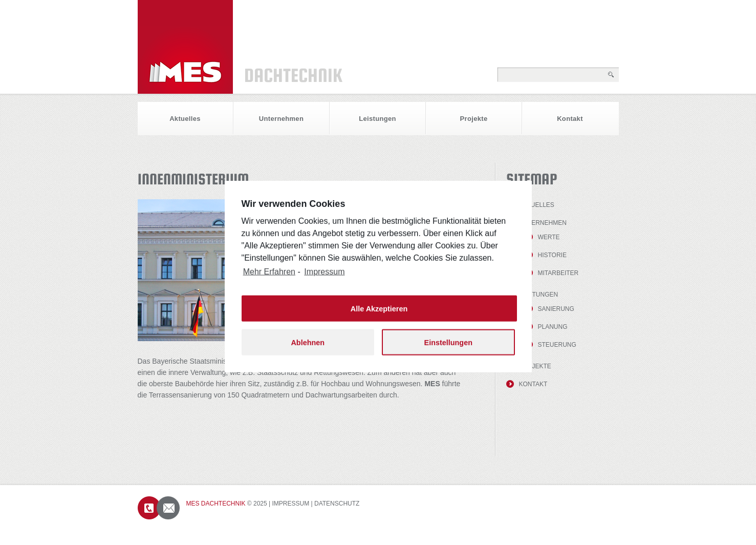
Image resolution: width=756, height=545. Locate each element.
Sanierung (556, 309)
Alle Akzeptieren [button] (379, 316)
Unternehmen (281, 119)
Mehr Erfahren (269, 279)
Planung (553, 327)
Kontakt (570, 119)
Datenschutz (337, 504)
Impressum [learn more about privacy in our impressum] (324, 279)
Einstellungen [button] (448, 349)
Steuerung (557, 345)
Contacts (159, 508)
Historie (552, 255)
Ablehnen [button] (308, 349)
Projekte (474, 119)
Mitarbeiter (558, 273)
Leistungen (377, 119)
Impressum (291, 504)
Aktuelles (185, 119)
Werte (549, 237)
